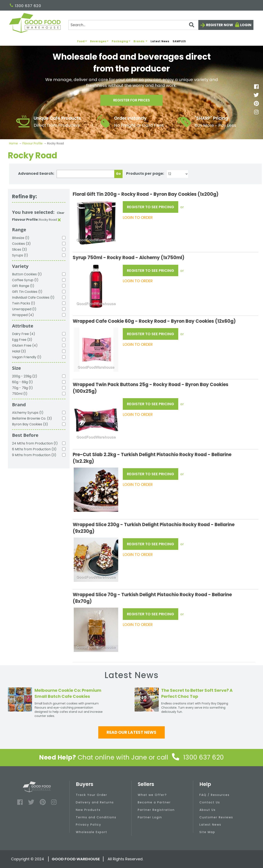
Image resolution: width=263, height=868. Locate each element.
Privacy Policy (88, 825)
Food (82, 41)
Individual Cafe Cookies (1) (33, 297)
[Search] (133, 25)
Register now (220, 25)
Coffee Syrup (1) (25, 280)
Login (246, 25)
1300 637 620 (25, 6)
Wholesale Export (92, 832)
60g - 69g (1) (22, 382)
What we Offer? (152, 795)
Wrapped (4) (23, 315)
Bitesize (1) (21, 238)
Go (118, 174)
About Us (208, 810)
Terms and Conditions (96, 817)
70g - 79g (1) (22, 388)
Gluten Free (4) (25, 345)
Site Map (207, 832)
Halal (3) (19, 351)
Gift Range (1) (23, 286)
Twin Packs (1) (24, 303)
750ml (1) (20, 394)
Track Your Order (92, 795)
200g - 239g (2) (25, 376)
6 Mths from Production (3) (34, 449)
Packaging (121, 41)
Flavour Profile (33, 143)
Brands (140, 41)
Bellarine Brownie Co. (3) (32, 418)
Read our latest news (131, 732)
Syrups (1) (20, 255)
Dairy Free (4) (24, 334)
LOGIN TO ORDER (138, 217)
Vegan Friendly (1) (27, 357)
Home (14, 143)
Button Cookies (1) (27, 274)
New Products (88, 810)
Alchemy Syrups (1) (28, 413)
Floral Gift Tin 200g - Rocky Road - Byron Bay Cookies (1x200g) (146, 194)
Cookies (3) (21, 244)
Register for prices (131, 101)
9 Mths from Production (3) (34, 455)
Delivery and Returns (95, 802)
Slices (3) (20, 249)
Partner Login (150, 817)
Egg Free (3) (22, 340)
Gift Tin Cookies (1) (27, 292)
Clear (61, 213)
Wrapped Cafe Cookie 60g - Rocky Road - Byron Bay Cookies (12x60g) (154, 321)
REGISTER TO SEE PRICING (151, 207)
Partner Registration (156, 810)
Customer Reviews (216, 817)
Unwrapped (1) (24, 309)
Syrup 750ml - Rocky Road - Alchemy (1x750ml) (129, 258)
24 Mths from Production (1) (35, 443)
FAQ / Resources (214, 795)
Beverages (99, 41)
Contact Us (210, 802)
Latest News (160, 41)
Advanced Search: (36, 173)
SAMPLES (179, 41)
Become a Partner (154, 802)
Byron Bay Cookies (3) (30, 424)
